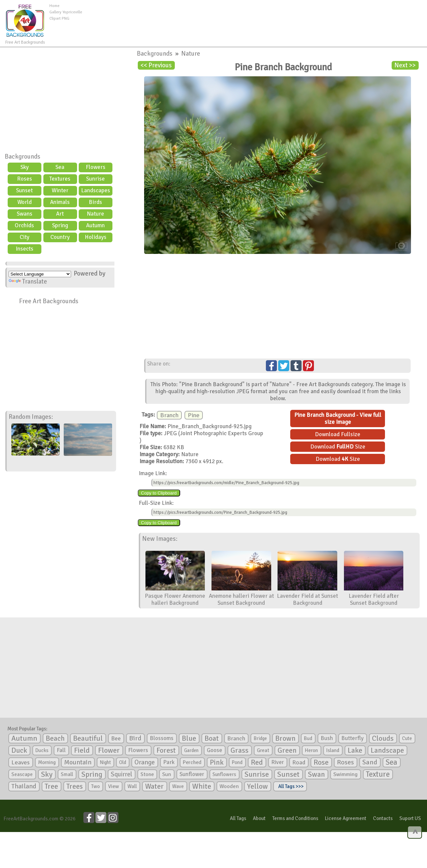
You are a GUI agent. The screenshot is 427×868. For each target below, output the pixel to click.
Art (60, 214)
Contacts (383, 818)
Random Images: (31, 417)
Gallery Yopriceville (66, 12)
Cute (407, 738)
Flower (109, 750)
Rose (321, 762)
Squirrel (121, 774)
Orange (145, 762)
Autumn (95, 225)
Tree (51, 786)
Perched (192, 762)
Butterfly (352, 738)
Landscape (387, 750)
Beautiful (88, 738)
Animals (60, 202)
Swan (316, 774)
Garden (191, 750)
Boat (212, 738)
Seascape (22, 774)
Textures (60, 179)
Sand (370, 762)
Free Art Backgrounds (49, 301)
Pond (237, 762)
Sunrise (95, 179)
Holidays (96, 237)
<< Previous (156, 65)
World (25, 202)
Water (154, 786)
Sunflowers (224, 774)
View (114, 786)
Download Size (338, 447)
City (25, 237)
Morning (47, 762)
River (278, 762)
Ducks (42, 750)
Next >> (405, 65)
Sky (25, 167)
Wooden (229, 786)
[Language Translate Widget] (40, 274)
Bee (116, 738)
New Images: (160, 539)
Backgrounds (23, 157)
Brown (285, 738)
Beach (55, 738)
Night (105, 762)
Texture (378, 774)
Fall (61, 750)
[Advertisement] (255, 18)
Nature (95, 214)
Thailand (24, 786)
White (202, 786)
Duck (19, 750)
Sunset (24, 190)
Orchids (24, 225)
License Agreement (346, 818)
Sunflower (192, 774)
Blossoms (162, 738)
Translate (28, 282)
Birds (95, 202)
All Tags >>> (290, 786)
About (259, 818)
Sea (60, 167)
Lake (355, 750)
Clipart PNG (59, 18)
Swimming (345, 774)
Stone (147, 774)
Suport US (410, 818)
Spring (60, 225)
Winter (60, 190)
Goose (215, 750)
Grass (240, 750)
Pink (217, 762)
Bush (327, 738)
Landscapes (96, 190)
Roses (25, 179)
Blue (189, 738)
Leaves (21, 762)
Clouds (383, 738)
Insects (25, 249)
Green (287, 750)
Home (54, 6)
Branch (169, 415)
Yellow (258, 786)
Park (169, 762)
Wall (132, 786)
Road (299, 762)
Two (95, 786)
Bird (135, 738)
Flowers (96, 167)
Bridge (260, 738)
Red (257, 762)
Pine (194, 415)
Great (263, 750)
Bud (308, 738)
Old (123, 762)
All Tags (238, 818)
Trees (75, 786)
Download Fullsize (338, 434)
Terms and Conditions (295, 818)
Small (67, 774)
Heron (311, 750)
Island (333, 750)
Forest (166, 750)
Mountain (78, 762)
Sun (167, 774)
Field (82, 750)
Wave (178, 786)
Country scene (60, 238)
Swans (25, 214)
